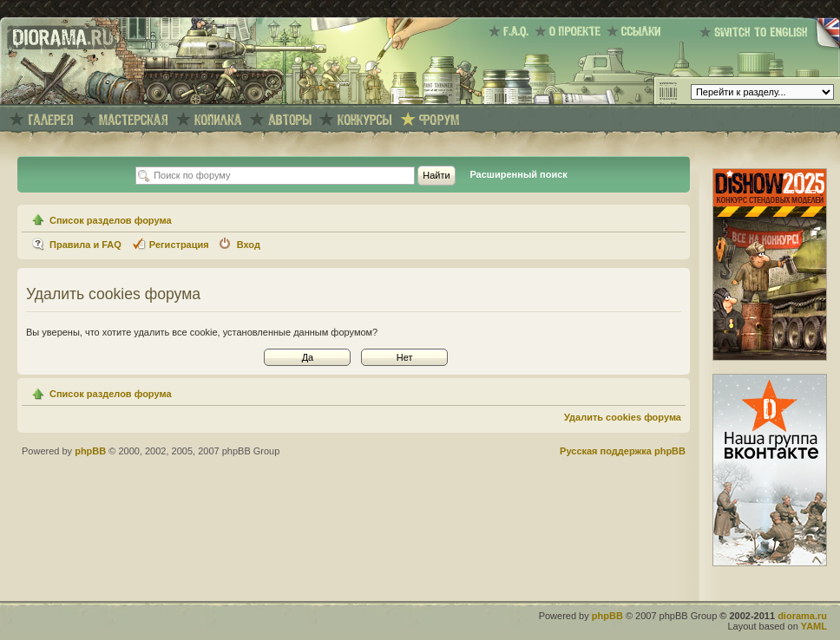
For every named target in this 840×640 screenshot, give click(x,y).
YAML (814, 626)
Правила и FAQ (85, 245)
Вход (249, 245)
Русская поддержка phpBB (623, 451)
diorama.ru (802, 616)
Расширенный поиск (518, 174)
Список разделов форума (111, 220)
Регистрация (179, 245)
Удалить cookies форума (623, 417)
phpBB (90, 451)
